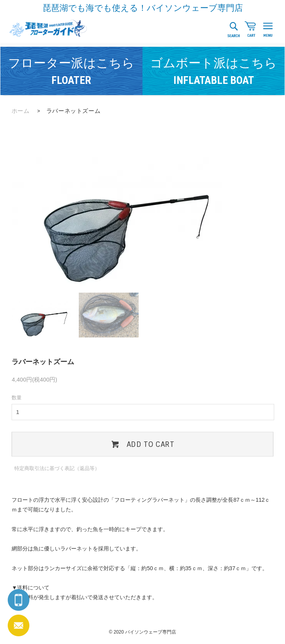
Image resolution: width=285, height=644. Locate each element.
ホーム (21, 111)
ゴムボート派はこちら (214, 71)
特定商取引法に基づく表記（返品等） (57, 468)
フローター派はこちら (71, 71)
